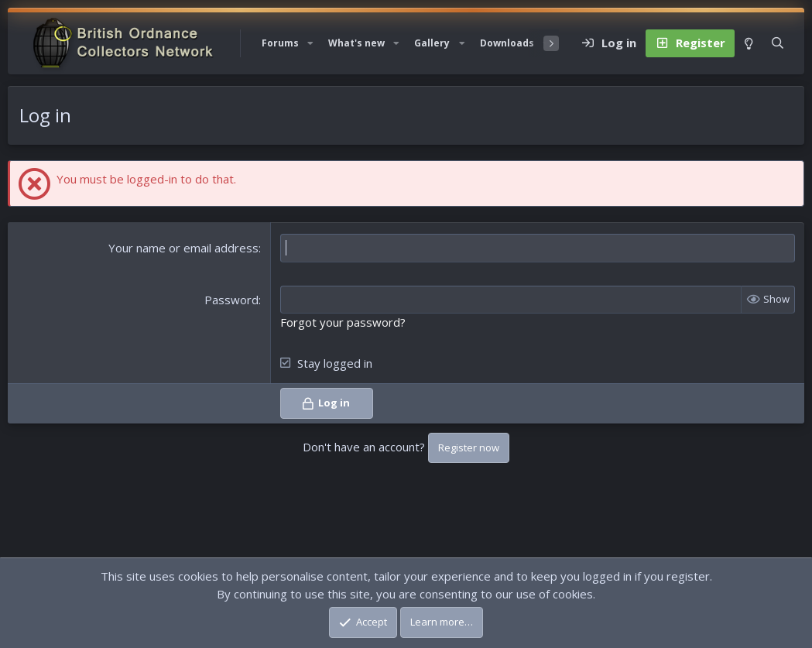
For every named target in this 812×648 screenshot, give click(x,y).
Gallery (432, 43)
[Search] (778, 43)
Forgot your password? (343, 322)
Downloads (507, 43)
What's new (356, 43)
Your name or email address (183, 248)
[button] (310, 43)
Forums (280, 43)
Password (231, 300)
